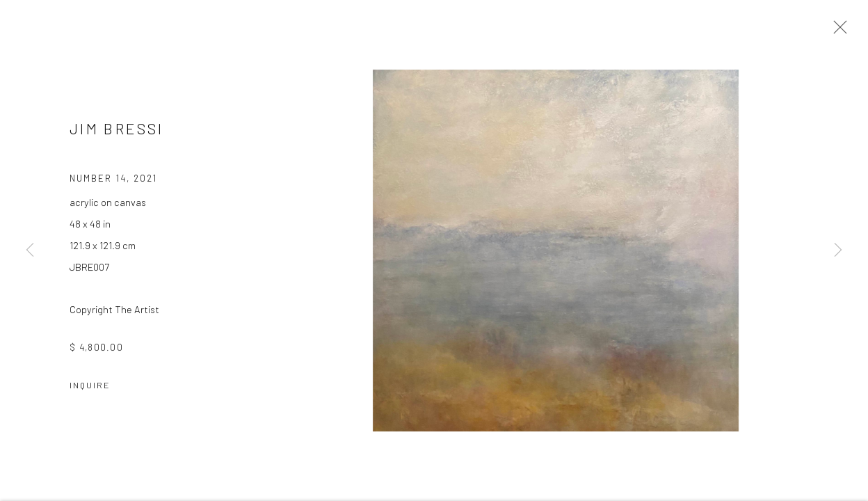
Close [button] (837, 31)
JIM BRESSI (117, 130)
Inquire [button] (90, 386)
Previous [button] (30, 250)
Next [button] (838, 250)
